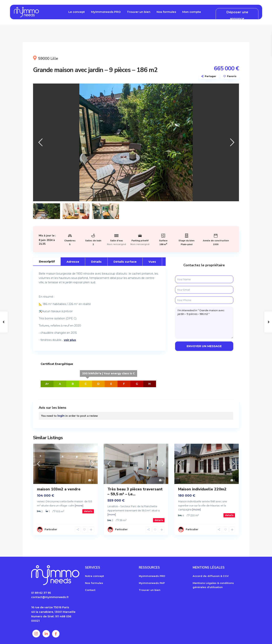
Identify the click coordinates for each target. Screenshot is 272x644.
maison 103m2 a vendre (59, 489)
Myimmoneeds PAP (152, 583)
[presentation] (40, 142)
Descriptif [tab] (47, 261)
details (88, 511)
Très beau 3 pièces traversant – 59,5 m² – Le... (135, 492)
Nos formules (166, 12)
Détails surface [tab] (125, 262)
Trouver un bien (139, 12)
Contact (90, 590)
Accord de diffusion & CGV (211, 576)
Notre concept (94, 576)
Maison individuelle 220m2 (202, 489)
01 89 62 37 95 (41, 593)
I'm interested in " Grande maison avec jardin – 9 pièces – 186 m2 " (204, 323)
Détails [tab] (96, 262)
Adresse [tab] (73, 262)
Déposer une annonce (237, 15)
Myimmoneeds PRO (106, 12)
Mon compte (192, 12)
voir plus (70, 340)
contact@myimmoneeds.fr (50, 597)
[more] (79, 505)
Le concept (77, 12)
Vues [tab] (152, 262)
